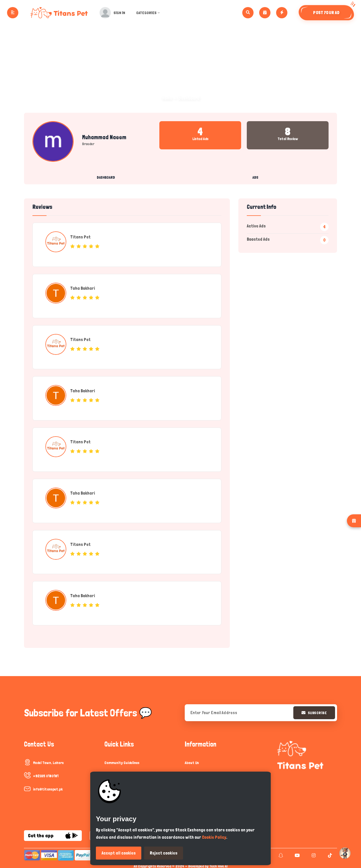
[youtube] (297, 854)
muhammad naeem (104, 137)
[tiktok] (329, 854)
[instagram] (313, 854)
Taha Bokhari (83, 288)
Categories (150, 13)
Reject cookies (164, 853)
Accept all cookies (119, 853)
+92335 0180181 (46, 774)
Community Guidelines (122, 761)
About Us (192, 761)
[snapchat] (280, 854)
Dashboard (106, 177)
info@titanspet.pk (48, 787)
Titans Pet (81, 237)
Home (167, 98)
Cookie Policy (214, 837)
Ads (255, 177)
